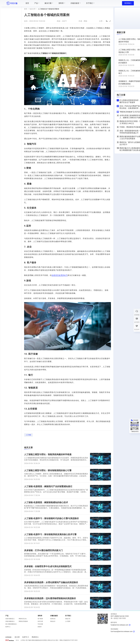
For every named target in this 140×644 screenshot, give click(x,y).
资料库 (40, 616)
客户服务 (29, 640)
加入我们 (56, 640)
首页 (26, 9)
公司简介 (23, 640)
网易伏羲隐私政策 (37, 640)
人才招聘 (68, 621)
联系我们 (128, 3)
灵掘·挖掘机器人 (10, 619)
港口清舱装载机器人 (11, 624)
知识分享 (33, 9)
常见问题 (40, 624)
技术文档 (40, 621)
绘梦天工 (8, 627)
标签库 (40, 627)
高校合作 (53, 621)
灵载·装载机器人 (10, 621)
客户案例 (40, 619)
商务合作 (50, 640)
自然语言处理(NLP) (60, 275)
